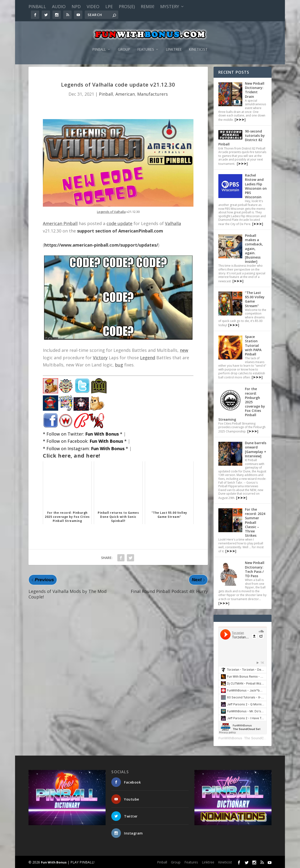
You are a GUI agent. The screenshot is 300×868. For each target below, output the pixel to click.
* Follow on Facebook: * (85, 441)
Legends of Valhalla (111, 212)
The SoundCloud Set (261, 738)
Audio (59, 6)
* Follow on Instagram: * (85, 448)
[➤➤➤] (240, 119)
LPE (109, 6)
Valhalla (173, 223)
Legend (148, 358)
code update (119, 223)
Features (146, 42)
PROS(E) (127, 6)
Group (124, 42)
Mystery (170, 6)
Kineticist (198, 42)
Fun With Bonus (54, 862)
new (184, 350)
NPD (76, 6)
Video (93, 6)
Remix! (147, 6)
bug (119, 365)
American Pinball (60, 223)
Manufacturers (153, 94)
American (125, 94)
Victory (100, 358)
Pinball (37, 6)
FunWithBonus (230, 738)
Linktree (174, 42)
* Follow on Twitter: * (83, 434)
